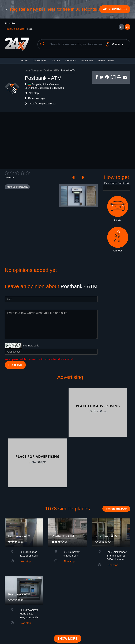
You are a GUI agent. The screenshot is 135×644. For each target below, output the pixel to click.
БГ (121, 27)
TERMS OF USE (106, 64)
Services (70, 64)
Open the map (116, 512)
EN (128, 27)
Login (30, 29)
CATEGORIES (40, 64)
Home (28, 73)
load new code (31, 348)
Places (56, 64)
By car (118, 211)
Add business (115, 9)
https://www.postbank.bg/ (43, 107)
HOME (24, 64)
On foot (118, 242)
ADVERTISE (87, 64)
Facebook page (37, 101)
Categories (37, 73)
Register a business (15, 29)
